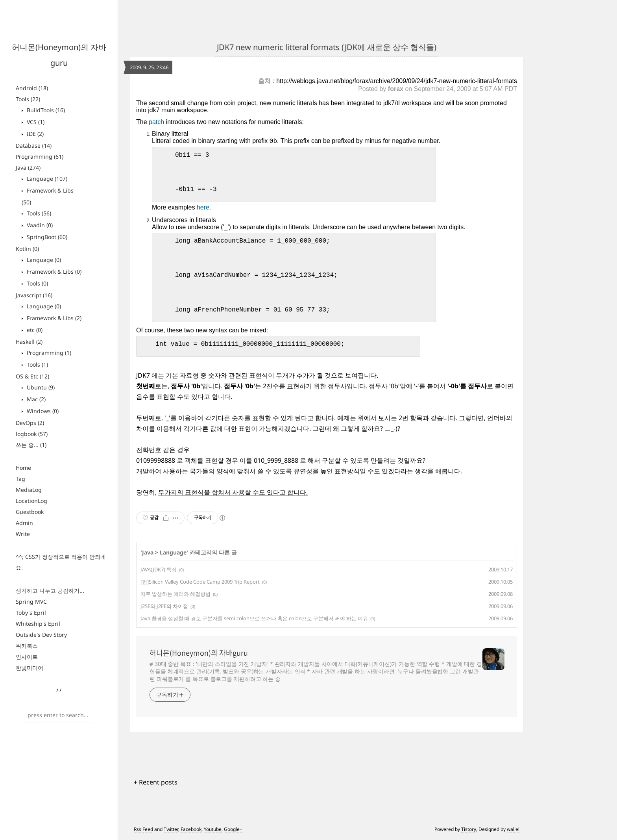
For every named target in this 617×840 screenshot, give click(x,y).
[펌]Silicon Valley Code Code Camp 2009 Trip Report (200, 582)
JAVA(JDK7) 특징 (159, 569)
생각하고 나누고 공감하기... (50, 591)
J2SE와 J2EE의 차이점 (164, 606)
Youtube (213, 829)
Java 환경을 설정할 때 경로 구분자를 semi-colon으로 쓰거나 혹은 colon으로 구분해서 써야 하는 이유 (254, 618)
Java (28, 168)
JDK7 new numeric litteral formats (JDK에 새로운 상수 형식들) (327, 47)
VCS (35, 122)
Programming (40, 157)
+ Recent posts (156, 782)
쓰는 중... (31, 445)
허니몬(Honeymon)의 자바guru (199, 653)
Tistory (469, 829)
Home (23, 468)
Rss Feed (143, 829)
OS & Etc (32, 376)
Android (32, 88)
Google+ (233, 829)
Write (23, 534)
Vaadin (39, 225)
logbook (32, 434)
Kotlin (27, 249)
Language (46, 179)
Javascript (34, 295)
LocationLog (31, 501)
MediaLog (29, 490)
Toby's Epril (31, 613)
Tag (20, 479)
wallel (513, 829)
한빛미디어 (30, 668)
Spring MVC (31, 602)
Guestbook (30, 512)
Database (34, 146)
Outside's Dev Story (41, 635)
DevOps (30, 423)
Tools (28, 99)
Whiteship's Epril (38, 624)
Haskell (29, 342)
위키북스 (27, 646)
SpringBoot (46, 237)
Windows (42, 411)
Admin (24, 523)
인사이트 (27, 657)
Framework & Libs (53, 272)
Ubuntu (40, 387)
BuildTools (45, 110)
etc (34, 330)
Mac (35, 399)
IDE (34, 134)
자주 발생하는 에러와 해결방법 (175, 594)
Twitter (171, 829)
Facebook (191, 829)
